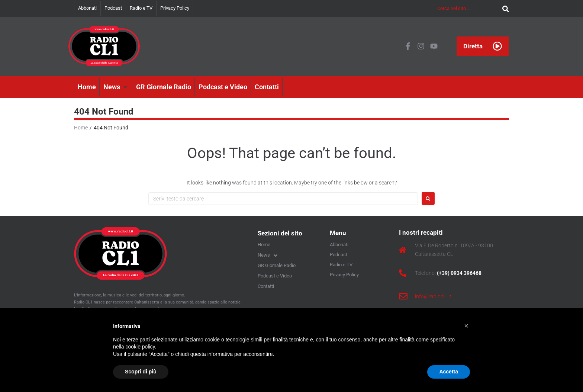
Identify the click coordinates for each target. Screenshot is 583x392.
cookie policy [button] (140, 347)
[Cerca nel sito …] (468, 8)
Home (81, 128)
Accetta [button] (449, 372)
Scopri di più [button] (141, 372)
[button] (116, 87)
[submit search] (504, 8)
